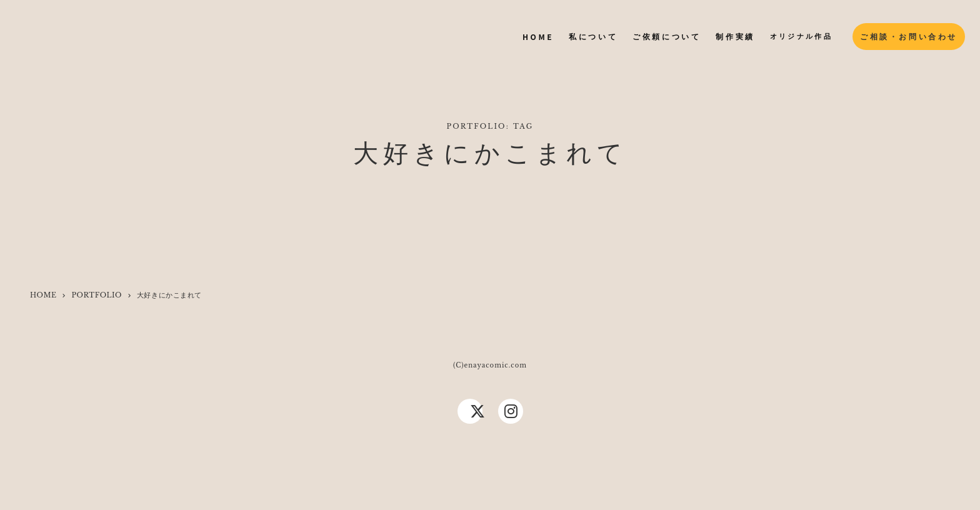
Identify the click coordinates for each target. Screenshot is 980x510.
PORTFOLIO (96, 295)
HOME (43, 295)
